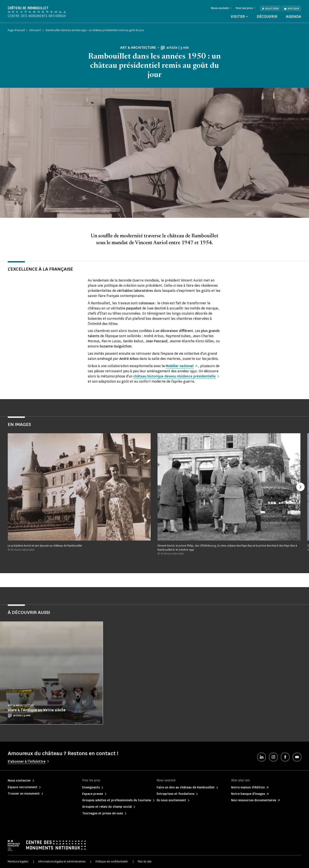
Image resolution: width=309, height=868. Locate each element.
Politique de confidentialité (112, 861)
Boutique (292, 8)
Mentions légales (18, 861)
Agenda (294, 17)
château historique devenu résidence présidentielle (175, 376)
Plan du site (145, 861)
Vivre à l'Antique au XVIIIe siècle (37, 710)
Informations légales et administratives (62, 861)
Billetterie (270, 8)
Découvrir (267, 17)
